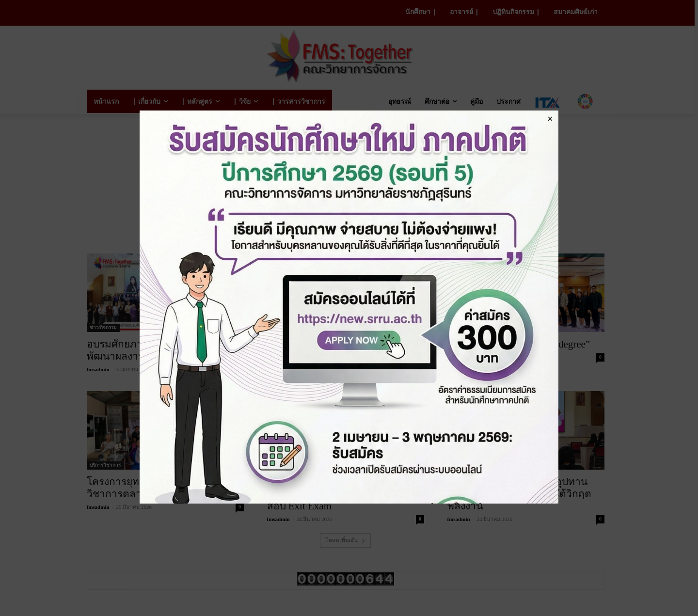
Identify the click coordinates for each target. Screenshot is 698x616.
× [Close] (550, 118)
